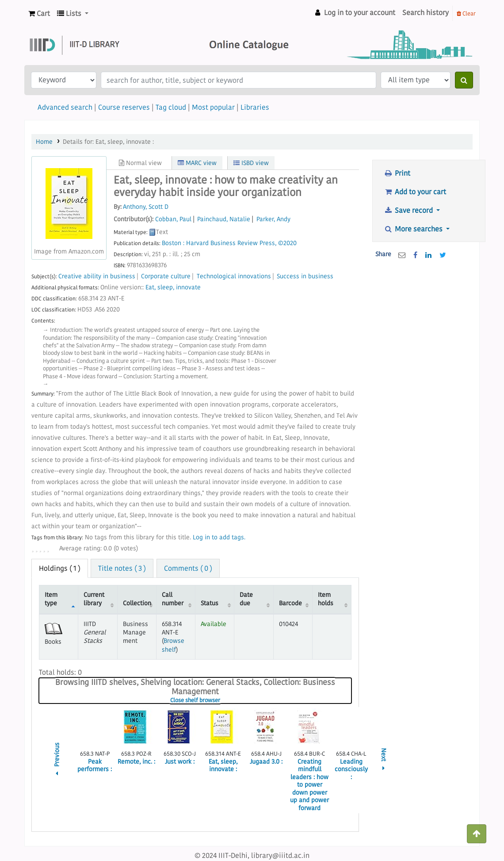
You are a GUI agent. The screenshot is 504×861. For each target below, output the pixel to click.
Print (397, 173)
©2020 (287, 243)
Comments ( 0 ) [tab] (188, 568)
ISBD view (251, 163)
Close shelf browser (222, 700)
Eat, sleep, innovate (173, 287)
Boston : (173, 243)
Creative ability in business (97, 276)
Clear (466, 13)
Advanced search (65, 107)
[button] (39, 13)
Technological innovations (234, 276)
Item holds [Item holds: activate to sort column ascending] (326, 599)
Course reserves (124, 107)
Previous (57, 760)
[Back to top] (477, 834)
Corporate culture (166, 276)
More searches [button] (414, 229)
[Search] (464, 80)
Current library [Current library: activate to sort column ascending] (94, 599)
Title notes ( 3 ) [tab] (122, 568)
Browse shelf (173, 645)
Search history (426, 12)
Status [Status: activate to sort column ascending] (210, 603)
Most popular (213, 107)
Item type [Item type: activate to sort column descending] (51, 599)
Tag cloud (171, 107)
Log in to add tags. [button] (219, 537)
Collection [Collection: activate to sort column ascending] (137, 603)
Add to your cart (415, 192)
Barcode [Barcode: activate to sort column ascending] (290, 603)
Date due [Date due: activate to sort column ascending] (246, 599)
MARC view (197, 163)
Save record (409, 210)
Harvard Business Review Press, (231, 243)
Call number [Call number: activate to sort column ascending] (173, 599)
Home (44, 142)
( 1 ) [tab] (60, 568)
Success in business (305, 276)
